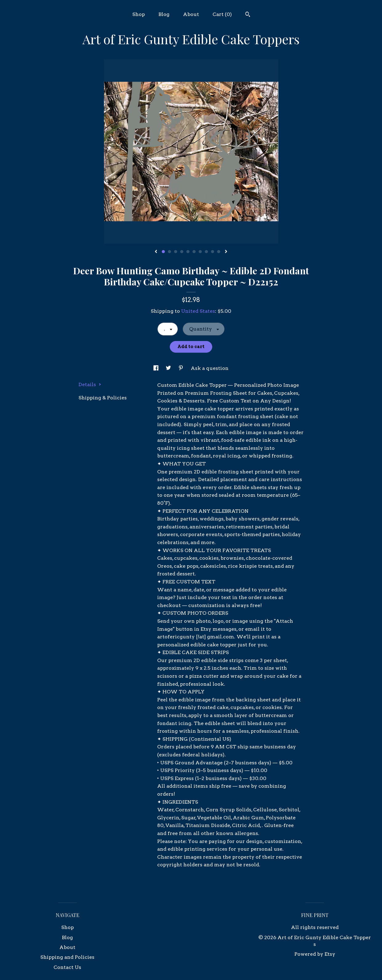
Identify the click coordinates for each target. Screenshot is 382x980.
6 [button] (194, 252)
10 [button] (219, 252)
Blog (164, 14)
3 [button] (176, 252)
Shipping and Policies (67, 957)
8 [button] (206, 252)
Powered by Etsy (315, 954)
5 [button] (188, 252)
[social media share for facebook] (157, 368)
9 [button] (213, 252)
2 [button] (169, 252)
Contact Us (67, 967)
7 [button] (200, 252)
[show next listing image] (226, 252)
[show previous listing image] (156, 252)
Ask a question (210, 368)
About (191, 14)
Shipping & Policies (103, 398)
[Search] (248, 15)
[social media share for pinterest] (181, 368)
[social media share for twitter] (169, 368)
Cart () (222, 14)
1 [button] (163, 252)
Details (90, 384)
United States (198, 311)
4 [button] (182, 252)
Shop (139, 14)
